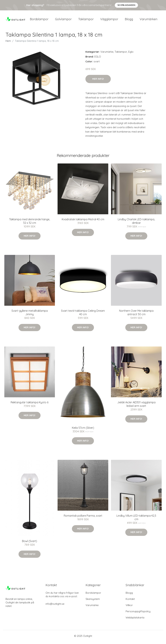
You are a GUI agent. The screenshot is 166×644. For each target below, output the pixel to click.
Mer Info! (98, 81)
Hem (8, 43)
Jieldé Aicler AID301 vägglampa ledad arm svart (136, 406)
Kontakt (130, 601)
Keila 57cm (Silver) (83, 430)
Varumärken (148, 20)
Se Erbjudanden (126, 5)
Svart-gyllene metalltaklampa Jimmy (30, 315)
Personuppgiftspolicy (138, 614)
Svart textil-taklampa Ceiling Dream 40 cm (83, 315)
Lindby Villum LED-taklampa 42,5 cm (136, 520)
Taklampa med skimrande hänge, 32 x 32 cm (30, 223)
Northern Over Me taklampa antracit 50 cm (136, 315)
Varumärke (107, 54)
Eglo (131, 54)
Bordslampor (39, 20)
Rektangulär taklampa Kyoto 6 (30, 405)
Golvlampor (63, 20)
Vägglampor (109, 20)
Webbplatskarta (135, 620)
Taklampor (86, 20)
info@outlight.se (55, 606)
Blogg (129, 20)
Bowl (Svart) (30, 543)
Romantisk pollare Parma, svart (83, 518)
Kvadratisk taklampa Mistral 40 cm (83, 222)
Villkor (129, 607)
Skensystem (93, 601)
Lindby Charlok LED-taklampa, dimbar (136, 223)
